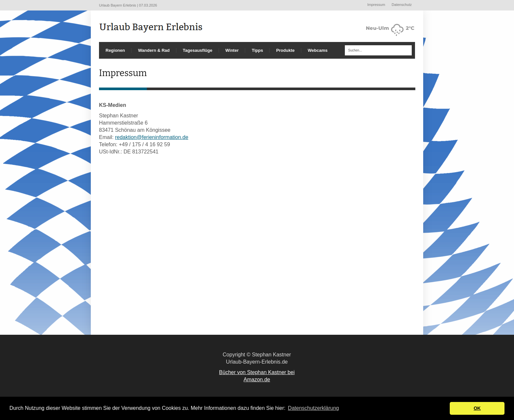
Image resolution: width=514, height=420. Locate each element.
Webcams (318, 50)
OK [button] (477, 408)
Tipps (257, 50)
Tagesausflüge (198, 50)
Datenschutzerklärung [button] (313, 408)
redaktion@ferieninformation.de (152, 137)
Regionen (115, 50)
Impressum (376, 5)
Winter (232, 50)
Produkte (285, 50)
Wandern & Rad (154, 50)
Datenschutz (402, 5)
